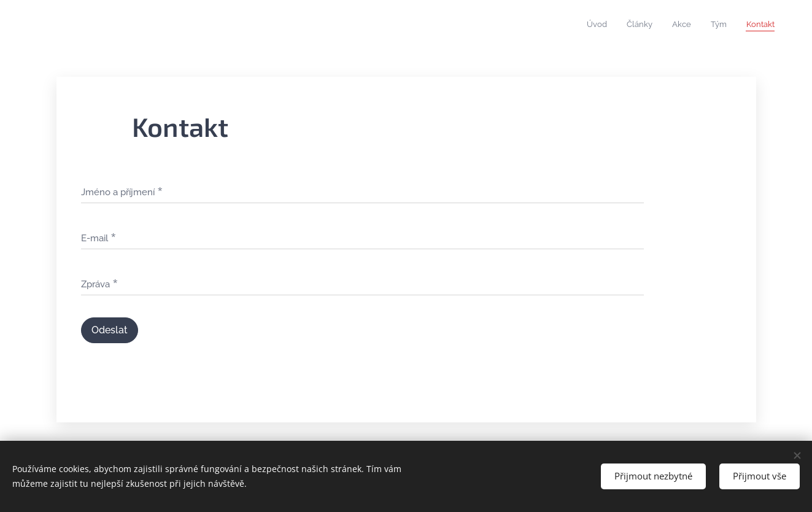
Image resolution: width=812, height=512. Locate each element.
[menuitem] (699, 25)
